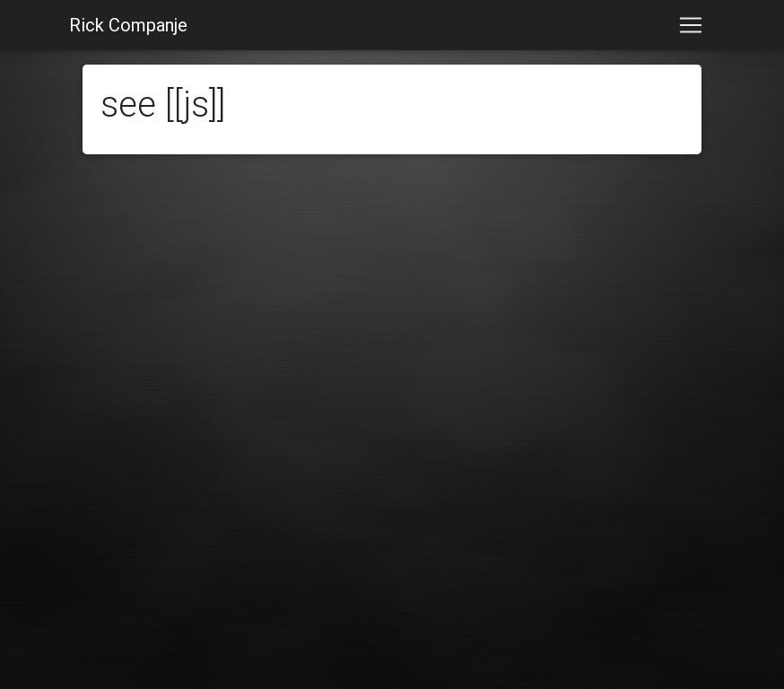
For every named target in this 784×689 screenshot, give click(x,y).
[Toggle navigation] (691, 25)
